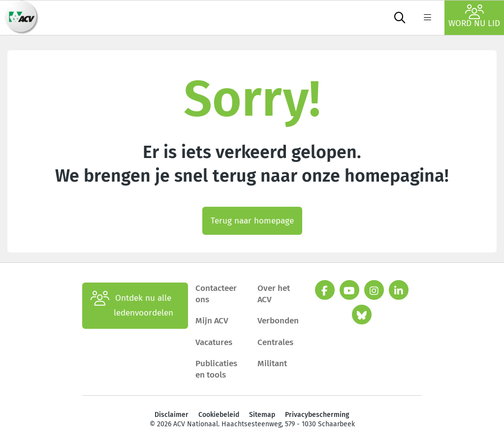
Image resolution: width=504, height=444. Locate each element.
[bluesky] (362, 315)
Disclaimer (172, 415)
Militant (272, 364)
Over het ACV (274, 294)
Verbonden (278, 321)
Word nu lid (474, 16)
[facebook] (325, 290)
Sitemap (262, 415)
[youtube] (349, 290)
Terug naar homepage (252, 221)
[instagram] (374, 290)
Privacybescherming (317, 415)
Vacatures (214, 342)
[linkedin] (399, 290)
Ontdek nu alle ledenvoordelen (132, 306)
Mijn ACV (212, 321)
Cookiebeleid (219, 415)
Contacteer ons (216, 294)
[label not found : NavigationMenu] (427, 18)
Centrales (275, 342)
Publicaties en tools (216, 369)
